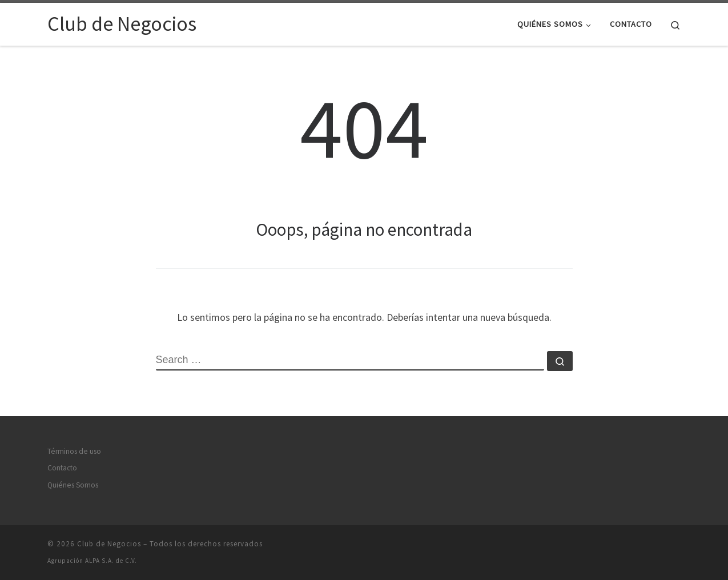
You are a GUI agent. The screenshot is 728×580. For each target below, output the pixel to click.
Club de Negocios (109, 544)
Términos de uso (74, 451)
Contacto (62, 468)
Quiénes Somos (73, 485)
